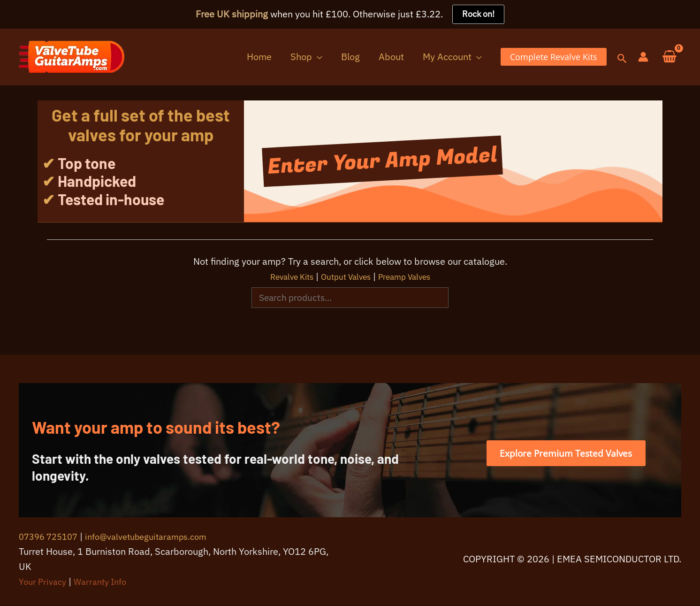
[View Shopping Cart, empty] (670, 58)
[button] (340, 57)
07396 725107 (51, 537)
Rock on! (478, 14)
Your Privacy (45, 582)
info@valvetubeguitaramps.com (157, 537)
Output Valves (345, 277)
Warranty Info (107, 582)
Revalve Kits (282, 277)
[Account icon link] (643, 57)
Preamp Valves (413, 277)
